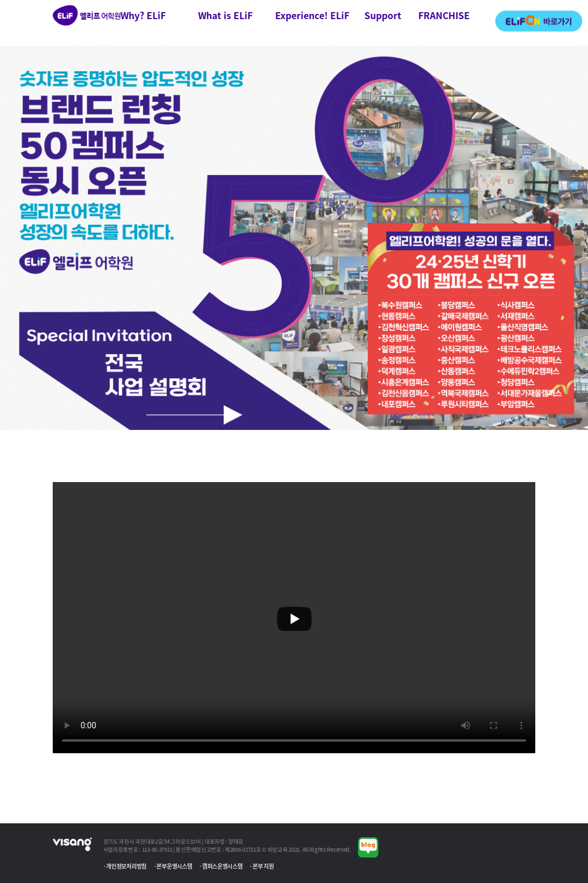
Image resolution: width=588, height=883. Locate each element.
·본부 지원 (261, 866)
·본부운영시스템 (173, 866)
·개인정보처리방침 (125, 866)
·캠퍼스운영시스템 (220, 866)
